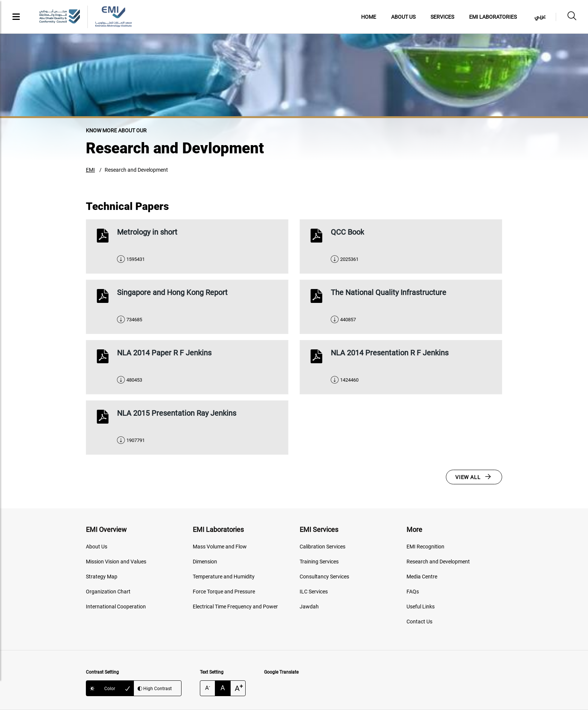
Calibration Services (322, 547)
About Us (403, 17)
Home (369, 17)
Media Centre (422, 577)
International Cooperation (116, 607)
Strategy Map (102, 577)
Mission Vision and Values (116, 562)
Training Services (319, 562)
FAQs (413, 592)
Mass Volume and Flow (220, 547)
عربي (540, 17)
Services (442, 17)
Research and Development (136, 170)
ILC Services (314, 592)
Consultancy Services (324, 577)
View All (468, 477)
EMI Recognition (425, 547)
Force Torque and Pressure (224, 592)
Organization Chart (108, 592)
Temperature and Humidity (224, 577)
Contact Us (419, 622)
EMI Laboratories (493, 17)
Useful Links (421, 607)
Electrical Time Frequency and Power (235, 607)
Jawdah (309, 607)
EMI (90, 170)
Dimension (205, 562)
